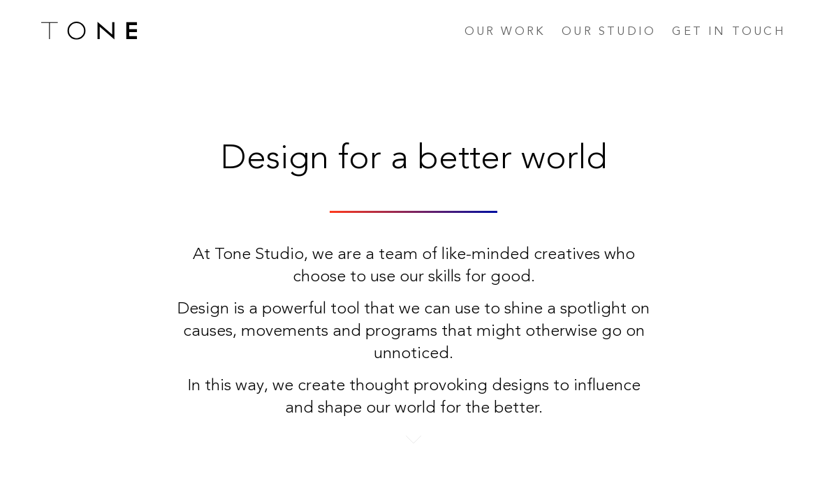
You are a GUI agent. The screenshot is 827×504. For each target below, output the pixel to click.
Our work (505, 32)
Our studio (609, 32)
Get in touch (729, 32)
